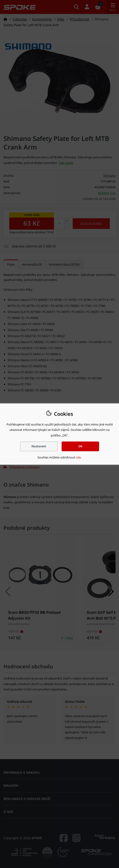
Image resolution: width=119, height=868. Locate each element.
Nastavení (39, 446)
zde (78, 457)
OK (80, 446)
